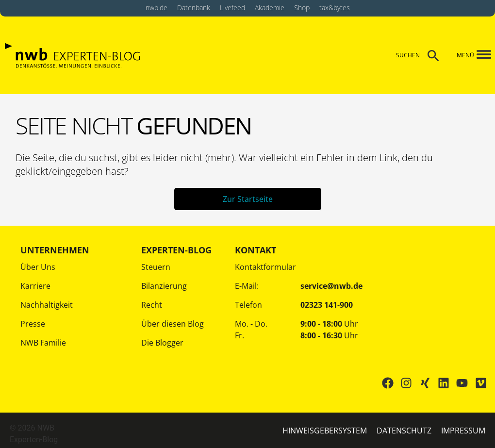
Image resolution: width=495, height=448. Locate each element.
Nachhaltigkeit (47, 305)
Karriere (35, 286)
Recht (152, 305)
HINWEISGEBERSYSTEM (325, 431)
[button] (478, 55)
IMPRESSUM (463, 431)
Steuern (156, 267)
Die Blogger (162, 343)
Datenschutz (404, 431)
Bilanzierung (164, 286)
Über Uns (38, 267)
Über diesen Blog (173, 324)
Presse (33, 324)
